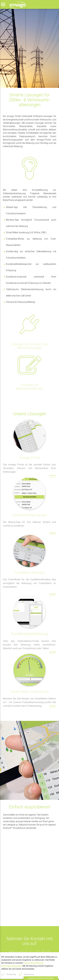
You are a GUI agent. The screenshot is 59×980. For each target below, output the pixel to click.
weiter (53, 475)
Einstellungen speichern (41, 978)
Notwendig (11, 974)
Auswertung (29, 974)
